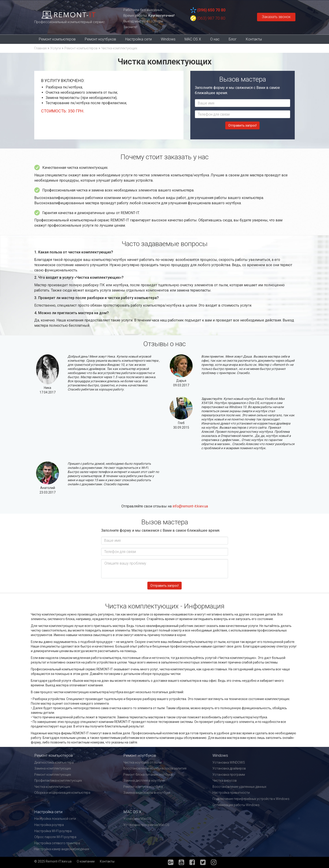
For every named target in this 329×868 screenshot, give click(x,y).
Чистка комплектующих (52, 787)
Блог (233, 39)
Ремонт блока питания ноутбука (148, 775)
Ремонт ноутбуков (100, 39)
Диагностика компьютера (54, 762)
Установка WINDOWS (229, 762)
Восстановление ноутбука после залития (155, 768)
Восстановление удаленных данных (239, 787)
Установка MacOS (137, 819)
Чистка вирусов (225, 780)
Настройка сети (138, 39)
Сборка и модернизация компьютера (62, 793)
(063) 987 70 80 (211, 18)
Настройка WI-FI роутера (53, 831)
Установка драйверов (229, 768)
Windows (168, 39)
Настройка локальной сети (55, 819)
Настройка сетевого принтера (57, 843)
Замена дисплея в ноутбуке (144, 780)
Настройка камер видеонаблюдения (62, 849)
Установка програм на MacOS (146, 825)
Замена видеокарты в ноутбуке (147, 793)
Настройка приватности (231, 793)
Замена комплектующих (53, 768)
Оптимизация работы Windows (236, 805)
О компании (86, 861)
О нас (215, 39)
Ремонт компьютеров (57, 39)
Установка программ (229, 775)
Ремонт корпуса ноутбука (143, 787)
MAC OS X (193, 39)
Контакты (254, 39)
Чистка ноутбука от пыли (142, 762)
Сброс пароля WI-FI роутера (55, 837)
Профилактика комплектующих (58, 780)
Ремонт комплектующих (53, 775)
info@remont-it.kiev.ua (190, 506)
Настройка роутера (49, 825)
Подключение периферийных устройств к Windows (251, 799)
